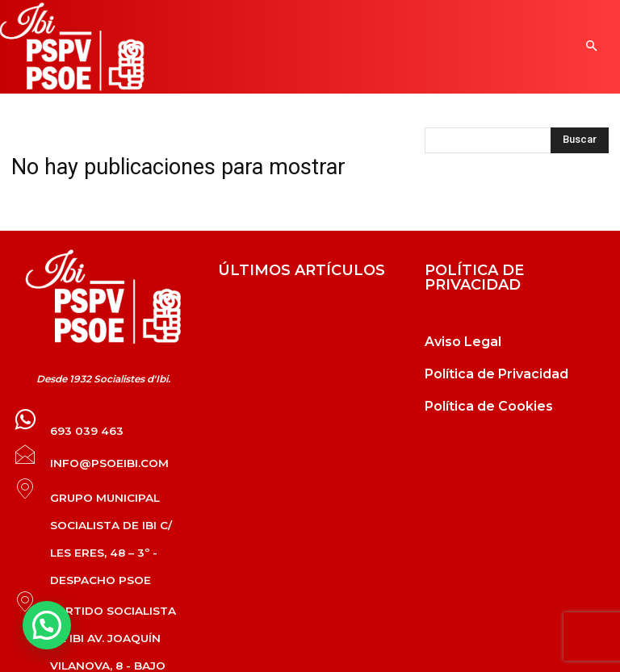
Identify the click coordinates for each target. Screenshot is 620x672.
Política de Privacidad (496, 374)
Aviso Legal (463, 342)
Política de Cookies (489, 406)
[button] (591, 47)
